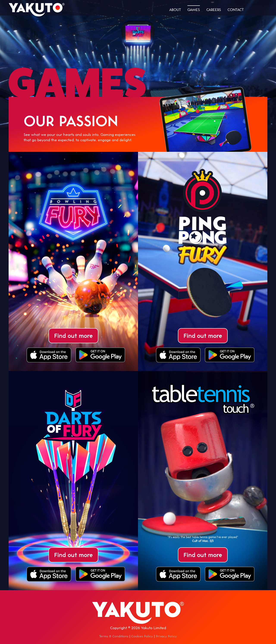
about (175, 10)
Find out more (73, 336)
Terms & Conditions (114, 636)
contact (236, 10)
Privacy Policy (166, 636)
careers (214, 10)
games (194, 10)
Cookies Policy (142, 636)
